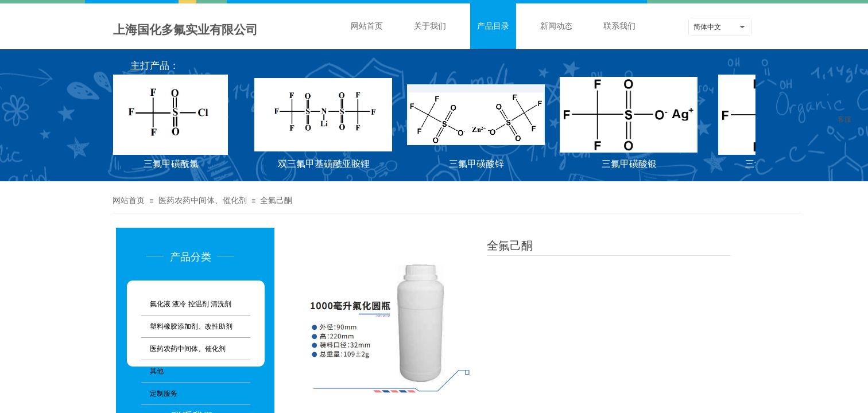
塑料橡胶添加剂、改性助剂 (191, 326)
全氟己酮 (276, 200)
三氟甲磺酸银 (631, 164)
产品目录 (493, 26)
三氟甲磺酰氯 (173, 164)
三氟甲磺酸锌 (478, 164)
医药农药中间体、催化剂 (203, 200)
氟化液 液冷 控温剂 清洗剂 (191, 304)
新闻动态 (556, 26)
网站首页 (367, 26)
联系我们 (619, 26)
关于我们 (430, 26)
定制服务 (164, 393)
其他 (157, 371)
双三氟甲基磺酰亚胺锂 (325, 164)
